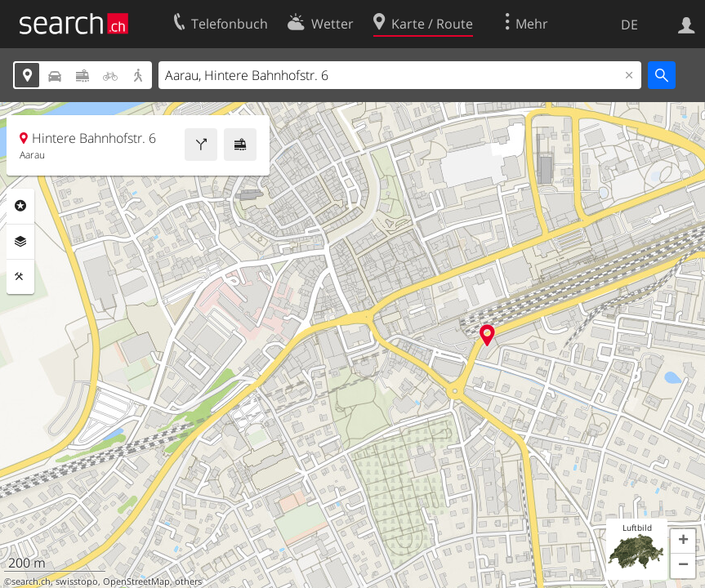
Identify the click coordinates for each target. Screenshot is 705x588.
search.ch (31, 581)
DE (629, 24)
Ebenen (20, 242)
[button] (683, 541)
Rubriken (20, 206)
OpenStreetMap (136, 581)
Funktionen (20, 277)
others (188, 581)
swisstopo (77, 581)
